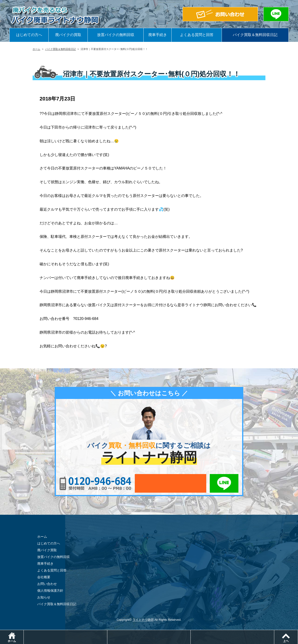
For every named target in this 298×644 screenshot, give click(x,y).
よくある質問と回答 (197, 35)
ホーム (36, 49)
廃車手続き (158, 35)
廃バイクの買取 (68, 35)
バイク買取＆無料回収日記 (255, 35)
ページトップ (298, 632)
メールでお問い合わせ (171, 483)
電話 (107, 632)
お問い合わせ (47, 584)
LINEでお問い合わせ (224, 483)
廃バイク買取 (47, 550)
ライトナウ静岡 (143, 620)
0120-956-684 (95, 483)
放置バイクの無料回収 (116, 35)
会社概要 (44, 577)
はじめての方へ (29, 35)
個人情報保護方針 (50, 591)
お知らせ (44, 597)
